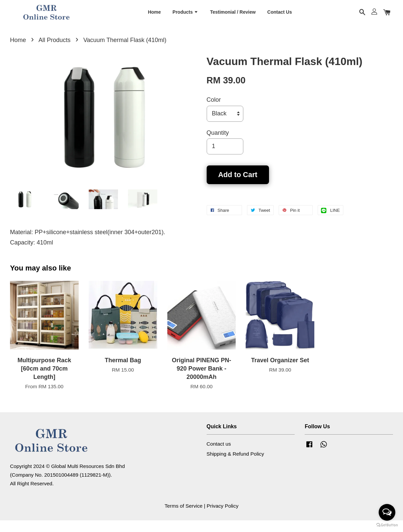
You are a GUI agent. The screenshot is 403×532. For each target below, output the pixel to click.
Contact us (219, 455)
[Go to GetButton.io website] (387, 525)
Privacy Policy (222, 517)
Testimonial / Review (233, 16)
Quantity (218, 144)
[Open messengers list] (387, 512)
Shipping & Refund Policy (235, 465)
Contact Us (280, 16)
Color (214, 112)
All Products (54, 52)
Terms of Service (184, 517)
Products (186, 16)
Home (154, 16)
